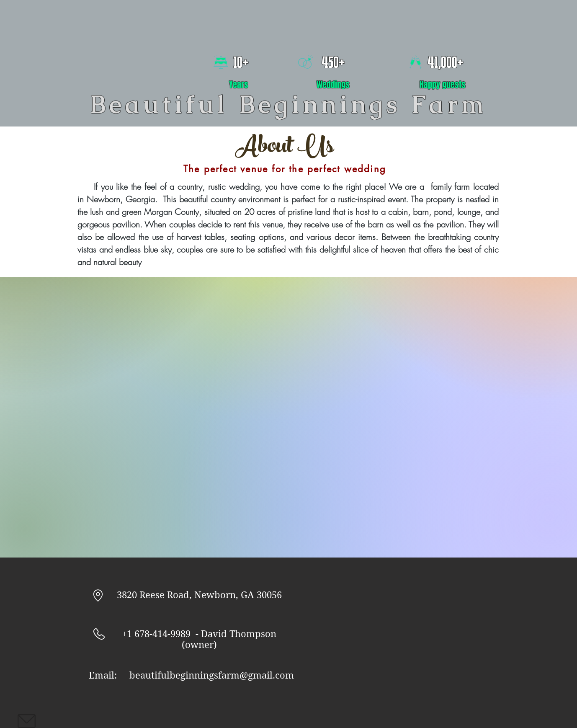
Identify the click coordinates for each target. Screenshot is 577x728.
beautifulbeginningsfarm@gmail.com (212, 675)
